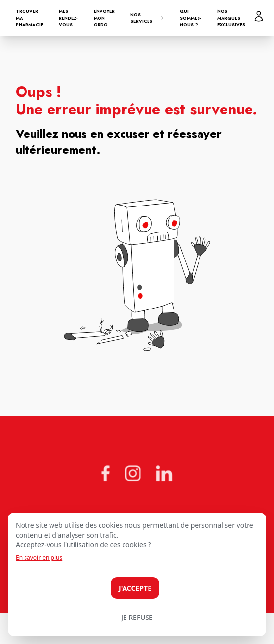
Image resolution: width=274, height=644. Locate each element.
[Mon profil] (259, 16)
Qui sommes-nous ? (191, 18)
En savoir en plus (39, 558)
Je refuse (137, 617)
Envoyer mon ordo (104, 18)
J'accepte (135, 588)
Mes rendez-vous (68, 18)
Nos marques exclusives (231, 18)
